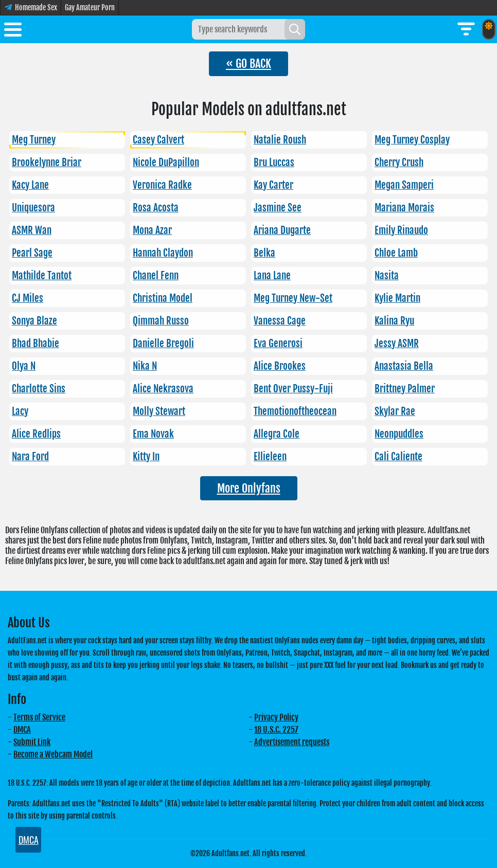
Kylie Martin (397, 298)
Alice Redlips (36, 434)
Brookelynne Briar (47, 162)
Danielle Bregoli (163, 343)
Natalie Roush (280, 140)
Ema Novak (153, 434)
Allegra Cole (277, 434)
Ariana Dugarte (282, 230)
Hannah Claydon (163, 253)
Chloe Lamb (396, 253)
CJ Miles (28, 298)
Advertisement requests (292, 742)
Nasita (387, 276)
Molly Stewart (159, 411)
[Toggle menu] (13, 31)
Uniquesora (33, 208)
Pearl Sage (32, 253)
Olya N (24, 366)
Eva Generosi (278, 343)
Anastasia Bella (404, 366)
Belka (264, 253)
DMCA (22, 730)
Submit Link (32, 742)
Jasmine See (278, 208)
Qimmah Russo (161, 321)
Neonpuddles (399, 434)
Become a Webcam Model (53, 754)
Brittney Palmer (405, 389)
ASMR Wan (32, 230)
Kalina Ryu (394, 321)
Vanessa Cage (280, 321)
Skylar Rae (395, 411)
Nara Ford (30, 457)
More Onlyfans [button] (249, 488)
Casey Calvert (158, 140)
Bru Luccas (274, 162)
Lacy (20, 411)
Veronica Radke (162, 185)
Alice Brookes (280, 366)
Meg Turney (34, 140)
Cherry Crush (399, 162)
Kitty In (146, 457)
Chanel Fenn (156, 276)
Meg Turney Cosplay (412, 140)
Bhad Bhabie (35, 343)
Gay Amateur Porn (90, 7)
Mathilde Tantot (42, 276)
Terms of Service (39, 717)
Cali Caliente (398, 457)
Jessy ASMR (397, 343)
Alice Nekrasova (163, 389)
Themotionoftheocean (295, 411)
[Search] (295, 29)
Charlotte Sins (39, 389)
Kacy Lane (30, 185)
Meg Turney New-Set (293, 298)
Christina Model (163, 298)
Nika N (145, 366)
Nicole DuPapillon (166, 162)
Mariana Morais (404, 208)
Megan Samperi (404, 185)
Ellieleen (270, 457)
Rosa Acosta (156, 208)
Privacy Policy (276, 717)
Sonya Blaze (34, 321)
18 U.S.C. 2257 (276, 730)
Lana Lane (272, 276)
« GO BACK (248, 64)
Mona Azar (152, 230)
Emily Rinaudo (401, 230)
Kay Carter (273, 185)
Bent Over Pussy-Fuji (293, 389)
